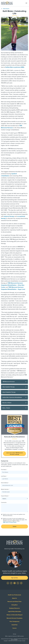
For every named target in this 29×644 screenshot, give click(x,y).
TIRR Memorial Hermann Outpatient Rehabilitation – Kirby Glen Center (13, 285)
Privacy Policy (13, 522)
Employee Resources (14, 608)
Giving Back (14, 605)
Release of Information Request (15, 615)
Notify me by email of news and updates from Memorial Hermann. (14, 515)
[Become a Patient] (14, 403)
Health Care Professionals (14, 595)
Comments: (4, 502)
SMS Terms (6, 522)
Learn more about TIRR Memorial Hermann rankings (14, 454)
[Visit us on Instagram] (21, 583)
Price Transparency (14, 621)
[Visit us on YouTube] (15, 583)
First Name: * (4, 470)
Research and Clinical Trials (14, 602)
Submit (15, 526)
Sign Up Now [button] (15, 578)
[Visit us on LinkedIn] (8, 583)
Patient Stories (5, 9)
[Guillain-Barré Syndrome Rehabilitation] (14, 397)
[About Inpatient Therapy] (14, 387)
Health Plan (15, 625)
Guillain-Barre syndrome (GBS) (15, 67)
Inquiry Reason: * (5, 496)
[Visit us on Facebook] (11, 583)
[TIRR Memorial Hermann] (14, 382)
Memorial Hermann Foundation (15, 618)
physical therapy (9, 216)
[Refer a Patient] (14, 408)
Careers (15, 628)
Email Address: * (5, 483)
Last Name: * (4, 476)
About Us (14, 598)
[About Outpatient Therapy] (14, 392)
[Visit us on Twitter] (18, 583)
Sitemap (15, 634)
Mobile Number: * (5, 489)
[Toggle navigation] (26, 3)
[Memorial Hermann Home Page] (7, 3)
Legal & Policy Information (14, 612)
